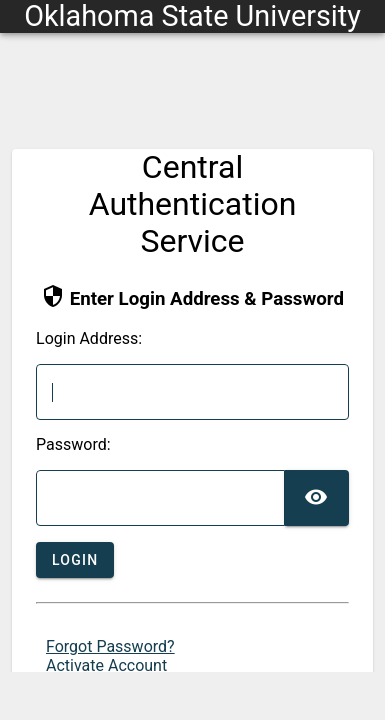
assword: (73, 445)
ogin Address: (89, 339)
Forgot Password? (110, 646)
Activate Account (106, 665)
